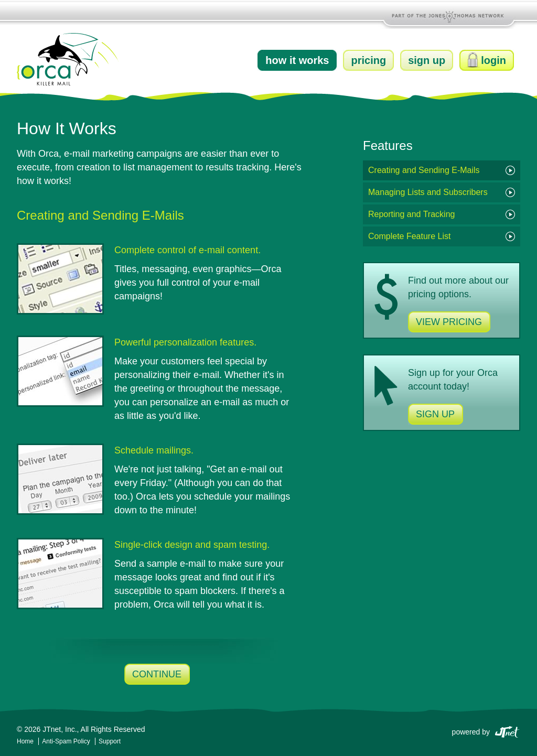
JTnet (507, 731)
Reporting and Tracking (411, 214)
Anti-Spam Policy (67, 741)
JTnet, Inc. (60, 729)
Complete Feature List (409, 236)
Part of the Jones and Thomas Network (449, 16)
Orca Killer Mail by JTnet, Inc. (68, 59)
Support (110, 741)
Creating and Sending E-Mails (424, 170)
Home (25, 741)
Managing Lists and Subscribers (428, 192)
